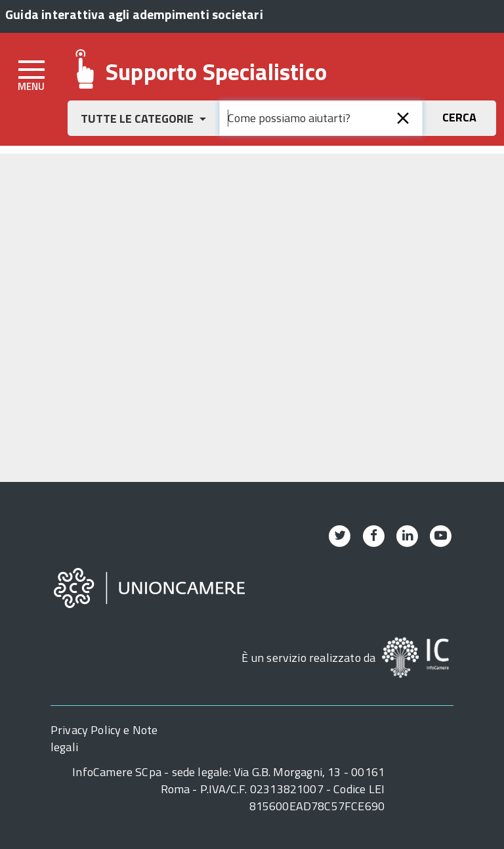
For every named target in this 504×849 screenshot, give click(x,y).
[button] (143, 118)
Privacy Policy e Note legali (104, 738)
